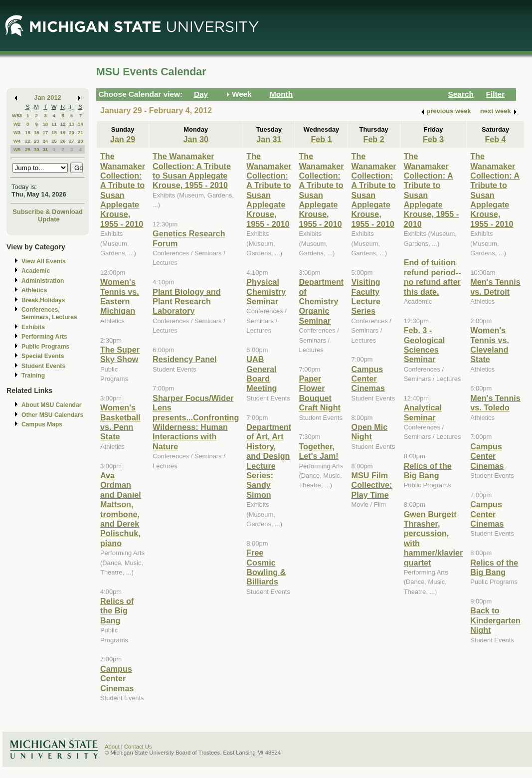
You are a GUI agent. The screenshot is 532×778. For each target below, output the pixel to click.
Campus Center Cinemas (117, 679)
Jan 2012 (48, 97)
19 (63, 132)
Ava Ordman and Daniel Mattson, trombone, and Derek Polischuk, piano (121, 509)
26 (63, 141)
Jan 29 (123, 139)
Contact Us (138, 747)
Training (33, 376)
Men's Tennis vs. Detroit (495, 287)
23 (37, 141)
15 (28, 132)
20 (72, 132)
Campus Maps (42, 424)
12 (63, 124)
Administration (43, 281)
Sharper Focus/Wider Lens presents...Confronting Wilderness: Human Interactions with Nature (196, 422)
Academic (36, 271)
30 (37, 149)
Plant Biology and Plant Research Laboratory (186, 301)
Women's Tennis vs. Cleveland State (490, 345)
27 (72, 141)
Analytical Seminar (423, 412)
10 (45, 124)
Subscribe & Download (48, 212)
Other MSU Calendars (53, 415)
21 (81, 132)
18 (54, 132)
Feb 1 (321, 139)
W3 (17, 132)
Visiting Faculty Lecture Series (366, 296)
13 (72, 124)
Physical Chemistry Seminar (266, 292)
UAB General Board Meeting (262, 374)
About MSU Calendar (51, 405)
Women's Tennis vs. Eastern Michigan (120, 296)
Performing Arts (44, 337)
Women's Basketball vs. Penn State (120, 422)
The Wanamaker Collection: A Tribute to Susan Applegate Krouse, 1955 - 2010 (123, 190)
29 (28, 149)
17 (45, 132)
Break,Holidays (43, 300)
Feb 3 (433, 139)
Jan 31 (269, 139)
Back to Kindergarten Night (495, 620)
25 (54, 141)
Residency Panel (184, 359)
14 (81, 124)
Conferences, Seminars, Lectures (49, 313)
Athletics (34, 290)
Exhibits (33, 327)
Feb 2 (374, 139)
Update (49, 219)
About (112, 747)
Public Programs (45, 347)
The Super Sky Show (120, 354)
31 (45, 149)
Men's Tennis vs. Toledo (495, 403)
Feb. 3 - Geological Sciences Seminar (425, 345)
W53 (17, 115)
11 (54, 124)
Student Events (43, 366)
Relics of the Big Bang (117, 611)
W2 (17, 124)
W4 (17, 141)
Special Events (43, 356)
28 (81, 141)
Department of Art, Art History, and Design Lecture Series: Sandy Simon (269, 461)
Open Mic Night (370, 432)
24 (45, 141)
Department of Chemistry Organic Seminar (321, 301)
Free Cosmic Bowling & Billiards (266, 567)
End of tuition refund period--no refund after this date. (433, 277)
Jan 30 (196, 139)
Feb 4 (495, 139)
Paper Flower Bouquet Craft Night (319, 393)
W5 (17, 149)
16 (37, 132)
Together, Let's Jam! (318, 451)
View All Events (44, 261)
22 (28, 141)
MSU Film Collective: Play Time (372, 485)
